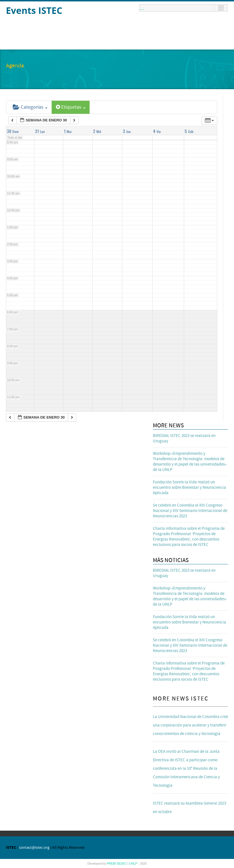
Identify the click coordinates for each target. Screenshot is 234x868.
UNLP (133, 863)
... (142, 8)
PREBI (112, 863)
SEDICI (122, 863)
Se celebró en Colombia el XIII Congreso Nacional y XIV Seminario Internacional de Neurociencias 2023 (190, 511)
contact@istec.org (34, 848)
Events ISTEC (34, 10)
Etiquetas (71, 107)
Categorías (30, 107)
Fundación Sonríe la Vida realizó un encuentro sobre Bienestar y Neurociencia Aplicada (189, 487)
